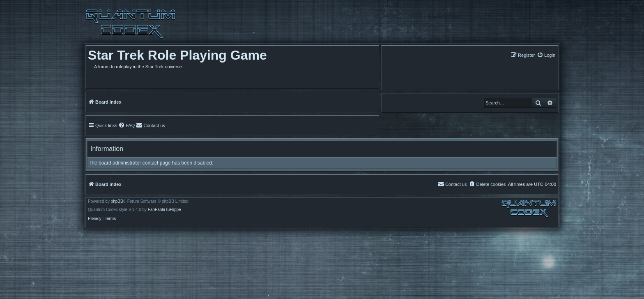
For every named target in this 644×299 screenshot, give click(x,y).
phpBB (117, 202)
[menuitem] (546, 55)
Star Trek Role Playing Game (177, 55)
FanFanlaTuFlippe (164, 210)
